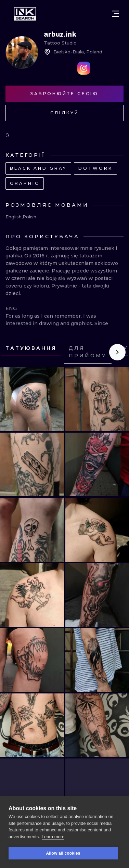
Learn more (53, 837)
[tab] (31, 349)
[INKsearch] (25, 14)
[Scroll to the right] (117, 352)
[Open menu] (115, 14)
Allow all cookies (63, 853)
